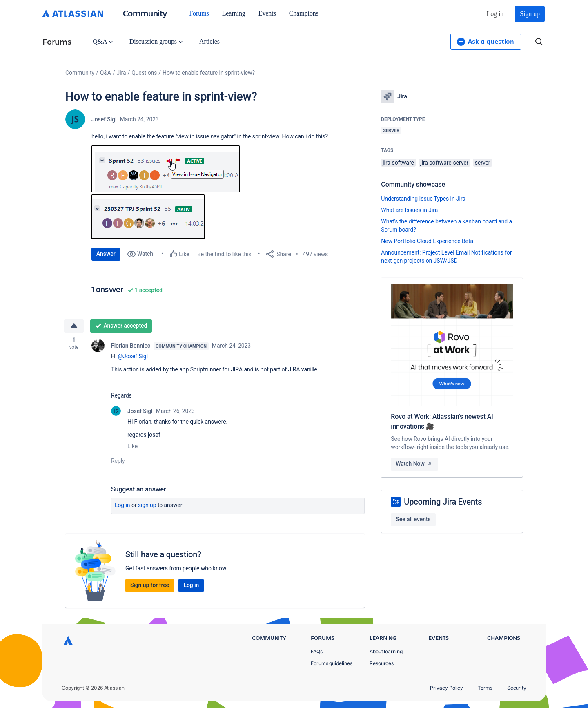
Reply (118, 461)
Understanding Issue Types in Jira (423, 199)
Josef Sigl (104, 119)
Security (517, 688)
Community (145, 13)
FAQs (317, 651)
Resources (382, 663)
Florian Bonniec (131, 346)
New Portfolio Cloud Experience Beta (427, 241)
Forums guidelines (332, 663)
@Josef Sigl (133, 356)
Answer (106, 254)
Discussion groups (156, 41)
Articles (209, 41)
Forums (199, 13)
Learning (234, 13)
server (483, 163)
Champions (304, 13)
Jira (121, 73)
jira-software (398, 163)
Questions (144, 73)
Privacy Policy (447, 688)
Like (133, 446)
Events (267, 13)
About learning (386, 651)
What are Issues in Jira (409, 210)
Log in (495, 14)
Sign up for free (150, 585)
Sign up (530, 14)
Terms (485, 688)
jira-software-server (444, 163)
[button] (166, 169)
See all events (413, 519)
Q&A (102, 41)
